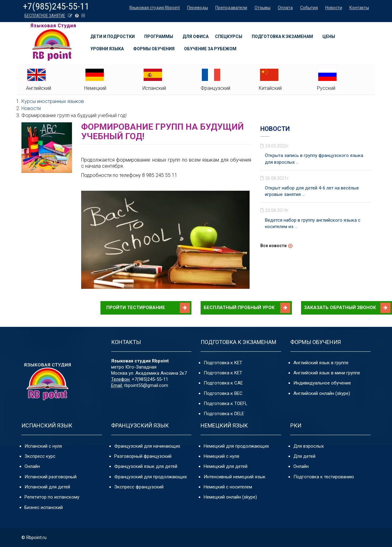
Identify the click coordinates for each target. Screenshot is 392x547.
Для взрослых (309, 446)
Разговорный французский (143, 456)
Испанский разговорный (51, 477)
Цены (329, 36)
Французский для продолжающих (151, 477)
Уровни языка (107, 49)
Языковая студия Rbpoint (155, 8)
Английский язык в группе (321, 363)
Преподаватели (231, 8)
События (309, 8)
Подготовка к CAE (223, 383)
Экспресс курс (40, 456)
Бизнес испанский (44, 507)
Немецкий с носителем (228, 487)
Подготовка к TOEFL (226, 404)
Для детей (304, 456)
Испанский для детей (47, 487)
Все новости (273, 246)
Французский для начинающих (147, 446)
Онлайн (32, 466)
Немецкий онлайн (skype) (230, 497)
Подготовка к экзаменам (282, 36)
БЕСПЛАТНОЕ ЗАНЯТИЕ (45, 16)
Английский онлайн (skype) (322, 393)
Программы (159, 36)
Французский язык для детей (146, 466)
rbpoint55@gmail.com (146, 385)
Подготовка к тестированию (324, 477)
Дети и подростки (113, 36)
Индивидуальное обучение (322, 383)
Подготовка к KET (223, 363)
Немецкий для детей (226, 466)
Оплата (285, 8)
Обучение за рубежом (210, 49)
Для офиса (196, 36)
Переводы (198, 8)
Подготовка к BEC (223, 393)
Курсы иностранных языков (53, 101)
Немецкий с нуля (221, 456)
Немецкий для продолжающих (236, 446)
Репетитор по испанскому (52, 497)
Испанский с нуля (43, 446)
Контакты (359, 8)
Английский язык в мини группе (327, 373)
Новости (334, 8)
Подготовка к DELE (224, 414)
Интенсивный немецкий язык (235, 477)
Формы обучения (154, 49)
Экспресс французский (139, 487)
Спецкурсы (229, 36)
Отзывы (262, 8)
